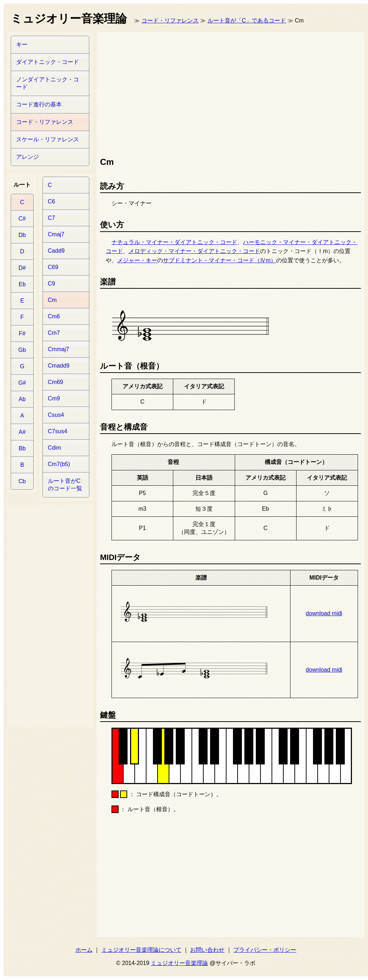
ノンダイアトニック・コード (48, 83)
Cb (22, 481)
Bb (22, 448)
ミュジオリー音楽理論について (141, 950)
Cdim (54, 448)
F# (22, 334)
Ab (22, 399)
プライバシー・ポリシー (265, 950)
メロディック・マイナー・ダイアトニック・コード (194, 251)
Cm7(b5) (59, 464)
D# (22, 268)
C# (22, 219)
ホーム (84, 950)
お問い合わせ (207, 950)
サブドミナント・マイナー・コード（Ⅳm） (220, 260)
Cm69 (56, 382)
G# (22, 383)
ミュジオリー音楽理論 (179, 963)
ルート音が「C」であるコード (247, 21)
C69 (53, 267)
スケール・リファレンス (48, 139)
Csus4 (56, 415)
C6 (51, 201)
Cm (52, 300)
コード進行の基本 (39, 104)
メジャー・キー (137, 260)
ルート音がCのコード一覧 (65, 485)
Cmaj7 (56, 234)
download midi (324, 613)
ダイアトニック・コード (48, 62)
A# (22, 432)
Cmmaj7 (59, 349)
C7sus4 (58, 431)
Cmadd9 (59, 366)
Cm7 (54, 333)
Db (22, 235)
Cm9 (54, 398)
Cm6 (54, 316)
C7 (51, 218)
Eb (22, 284)
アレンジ (28, 157)
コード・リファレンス (170, 21)
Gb (22, 350)
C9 (51, 284)
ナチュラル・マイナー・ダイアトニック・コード (174, 242)
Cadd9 (56, 251)
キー (22, 44)
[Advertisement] (218, 93)
